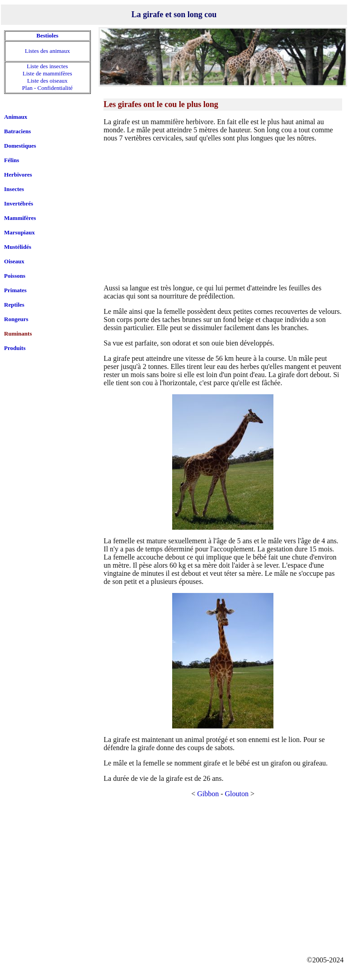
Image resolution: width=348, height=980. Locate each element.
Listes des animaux (47, 51)
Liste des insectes (47, 66)
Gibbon (208, 794)
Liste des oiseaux (47, 81)
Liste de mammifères (47, 73)
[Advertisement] (223, 213)
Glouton (237, 794)
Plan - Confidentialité (47, 88)
